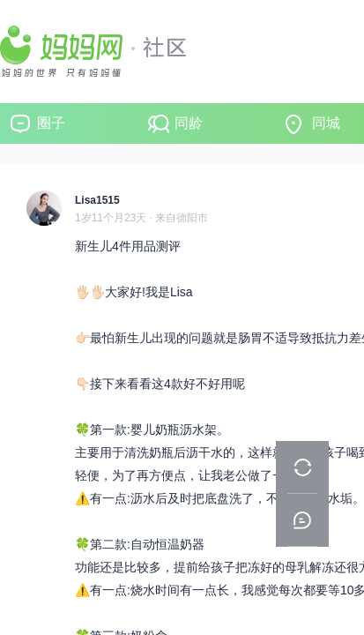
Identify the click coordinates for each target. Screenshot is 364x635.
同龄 (189, 123)
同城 (326, 123)
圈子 (51, 123)
